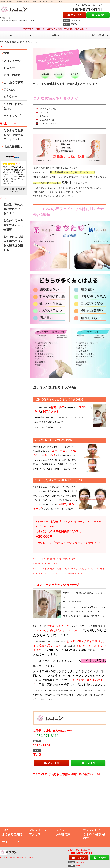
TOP (11, 35)
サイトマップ (12, 116)
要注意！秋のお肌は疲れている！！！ (13, 209)
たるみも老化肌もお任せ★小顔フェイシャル (13, 135)
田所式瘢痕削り (13, 146)
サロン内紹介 (12, 75)
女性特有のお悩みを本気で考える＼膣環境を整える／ (13, 243)
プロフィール (12, 61)
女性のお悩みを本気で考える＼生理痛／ (13, 225)
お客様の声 (55, 35)
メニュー (33, 35)
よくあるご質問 (13, 82)
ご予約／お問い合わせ (99, 35)
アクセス (77, 35)
